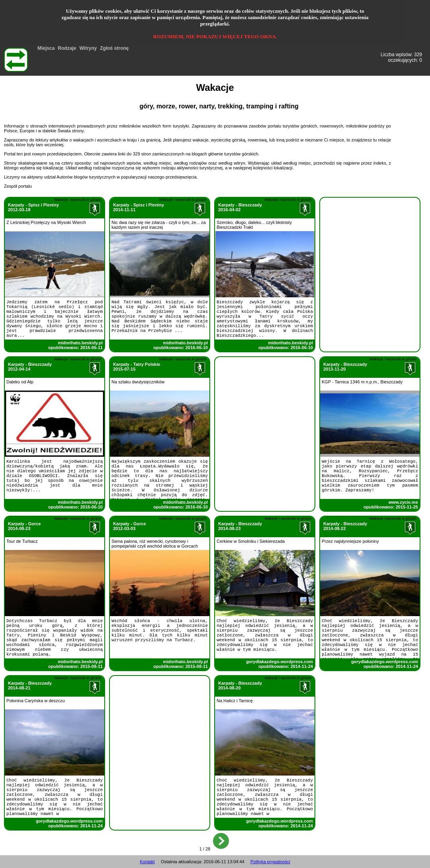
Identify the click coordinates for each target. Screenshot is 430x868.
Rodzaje (67, 48)
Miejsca (46, 48)
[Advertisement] (370, 247)
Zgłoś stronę (114, 48)
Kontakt (147, 862)
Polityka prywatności (270, 862)
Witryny (88, 48)
